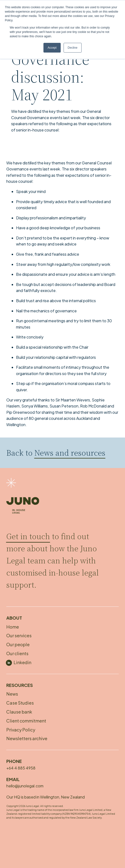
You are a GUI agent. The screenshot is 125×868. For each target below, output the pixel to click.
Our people (18, 644)
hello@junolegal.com (25, 786)
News (12, 694)
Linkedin (22, 662)
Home (13, 627)
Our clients (17, 653)
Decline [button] (73, 48)
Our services (19, 635)
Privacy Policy (21, 730)
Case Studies (20, 703)
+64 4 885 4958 (21, 768)
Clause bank (19, 712)
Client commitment (26, 721)
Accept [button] (52, 48)
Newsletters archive (27, 738)
